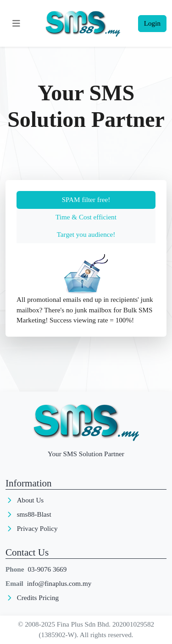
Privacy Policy (37, 528)
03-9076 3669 (47, 569)
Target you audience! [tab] (86, 234)
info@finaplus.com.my (59, 583)
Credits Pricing (38, 598)
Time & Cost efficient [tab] (86, 217)
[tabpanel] (86, 290)
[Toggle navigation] (17, 23)
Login (152, 23)
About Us (31, 500)
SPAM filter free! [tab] (86, 199)
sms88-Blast (34, 514)
